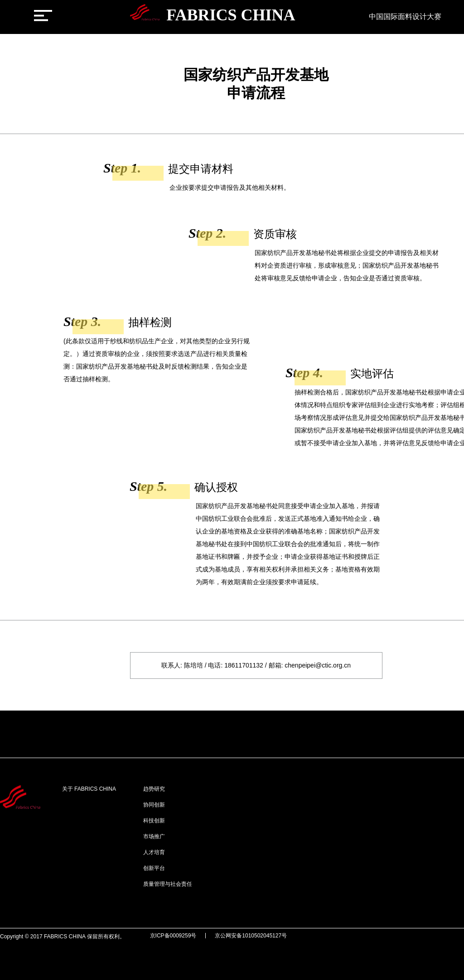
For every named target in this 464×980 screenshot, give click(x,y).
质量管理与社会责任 (168, 884)
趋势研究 (154, 789)
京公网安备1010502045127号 (251, 936)
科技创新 (154, 821)
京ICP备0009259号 (173, 936)
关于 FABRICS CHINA (89, 789)
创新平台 (154, 868)
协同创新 (154, 805)
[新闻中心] (351, 19)
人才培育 (154, 852)
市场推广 (154, 836)
